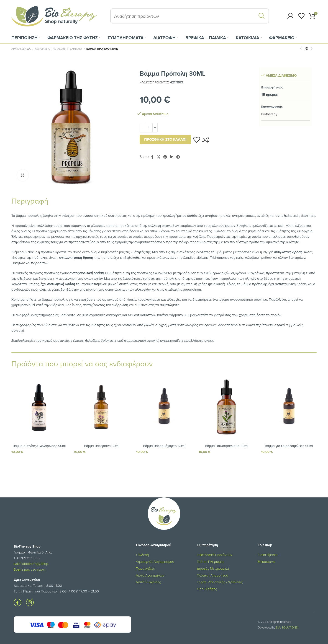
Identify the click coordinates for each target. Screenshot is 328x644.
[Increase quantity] (155, 128)
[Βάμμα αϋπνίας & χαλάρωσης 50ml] (39, 407)
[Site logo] (54, 16)
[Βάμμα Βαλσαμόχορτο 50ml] (164, 407)
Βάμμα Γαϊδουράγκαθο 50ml (227, 446)
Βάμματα (76, 49)
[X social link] (158, 157)
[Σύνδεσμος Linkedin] (172, 157)
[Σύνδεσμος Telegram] (178, 157)
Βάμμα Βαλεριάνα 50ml (102, 446)
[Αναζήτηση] (190, 16)
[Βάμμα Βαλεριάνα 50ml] (102, 407)
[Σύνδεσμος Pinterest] (165, 157)
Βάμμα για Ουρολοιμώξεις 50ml (289, 446)
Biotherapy (269, 114)
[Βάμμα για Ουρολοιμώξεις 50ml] (289, 407)
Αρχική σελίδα (21, 49)
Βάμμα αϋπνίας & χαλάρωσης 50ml (39, 446)
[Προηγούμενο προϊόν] (301, 49)
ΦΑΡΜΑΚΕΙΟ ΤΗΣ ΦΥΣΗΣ (50, 49)
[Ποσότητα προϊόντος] (149, 128)
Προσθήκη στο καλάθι (165, 139)
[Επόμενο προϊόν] (312, 49)
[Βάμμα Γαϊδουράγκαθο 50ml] (226, 407)
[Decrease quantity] (142, 128)
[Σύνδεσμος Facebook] (152, 157)
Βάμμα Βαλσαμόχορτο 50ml (164, 446)
